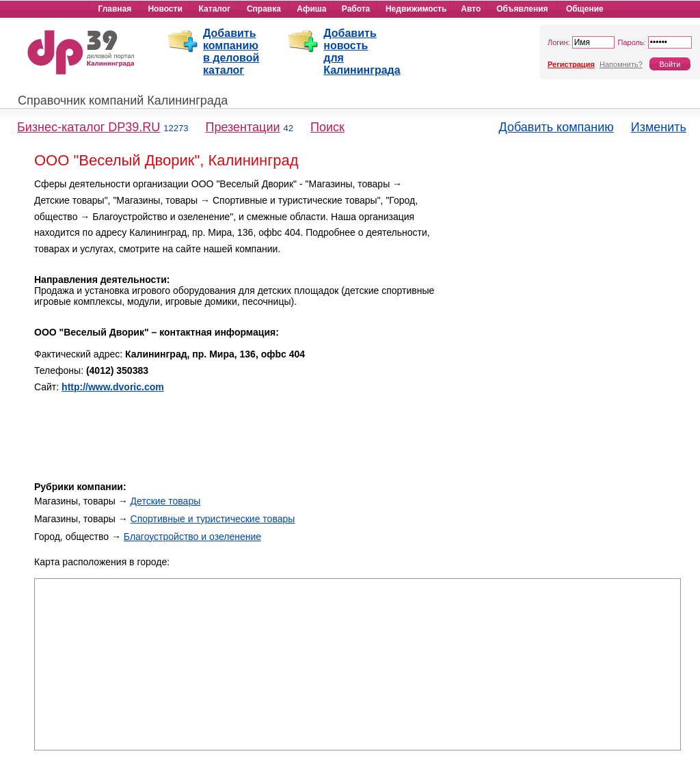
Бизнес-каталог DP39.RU (89, 127)
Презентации (242, 127)
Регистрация (571, 64)
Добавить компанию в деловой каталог (231, 52)
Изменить (659, 127)
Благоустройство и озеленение (192, 537)
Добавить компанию (556, 127)
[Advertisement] (565, 272)
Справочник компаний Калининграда (123, 100)
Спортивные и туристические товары (213, 519)
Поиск (327, 127)
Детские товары (166, 501)
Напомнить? (621, 64)
